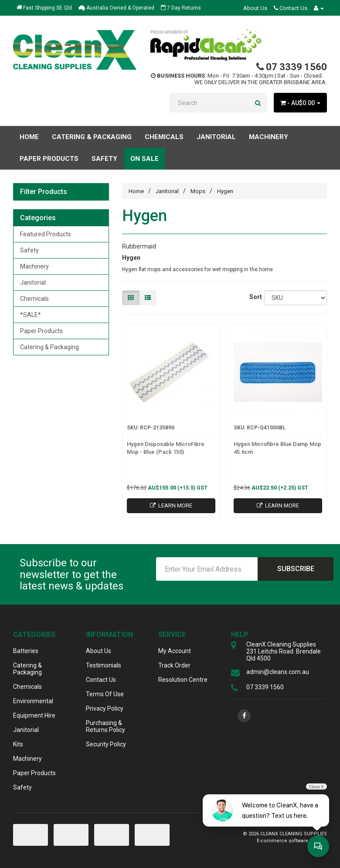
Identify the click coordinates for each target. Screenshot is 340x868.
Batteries (26, 651)
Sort (254, 297)
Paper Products (41, 331)
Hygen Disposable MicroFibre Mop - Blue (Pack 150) (166, 448)
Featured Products (46, 234)
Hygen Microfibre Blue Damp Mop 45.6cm (277, 448)
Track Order (174, 665)
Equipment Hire (34, 715)
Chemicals (34, 299)
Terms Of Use (105, 694)
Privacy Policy (105, 708)
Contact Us (291, 8)
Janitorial (33, 283)
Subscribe (296, 569)
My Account (175, 651)
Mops (198, 191)
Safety (29, 250)
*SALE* (31, 315)
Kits (18, 744)
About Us (255, 8)
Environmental (33, 701)
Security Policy (106, 744)
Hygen (225, 191)
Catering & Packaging (49, 347)
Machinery (34, 266)
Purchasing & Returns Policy (105, 726)
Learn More (171, 505)
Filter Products (44, 192)
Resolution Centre (183, 680)
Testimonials (104, 665)
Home (29, 137)
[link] (244, 716)
